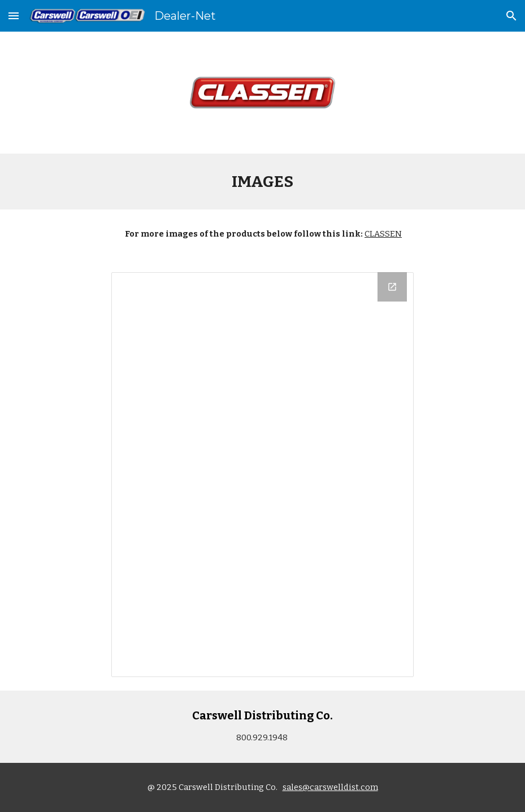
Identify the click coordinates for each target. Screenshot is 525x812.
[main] (262, 182)
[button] (14, 16)
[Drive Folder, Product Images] (262, 475)
